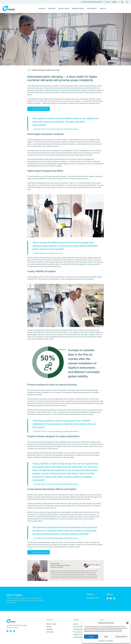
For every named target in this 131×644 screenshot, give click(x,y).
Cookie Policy (102, 641)
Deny (106, 637)
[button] (127, 623)
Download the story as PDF (38, 109)
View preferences (121, 637)
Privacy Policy (110, 641)
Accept (91, 637)
